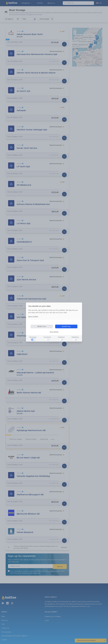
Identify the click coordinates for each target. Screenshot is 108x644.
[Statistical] (61, 340)
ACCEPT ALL (66, 326)
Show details (54, 332)
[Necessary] (33, 340)
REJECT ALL (42, 326)
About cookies (33, 316)
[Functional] (47, 340)
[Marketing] (75, 340)
